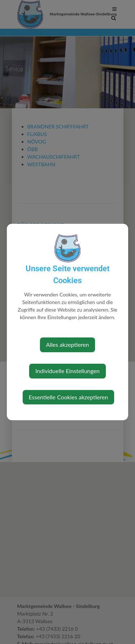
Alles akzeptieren (67, 344)
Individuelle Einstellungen (67, 371)
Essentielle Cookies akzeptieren (68, 397)
